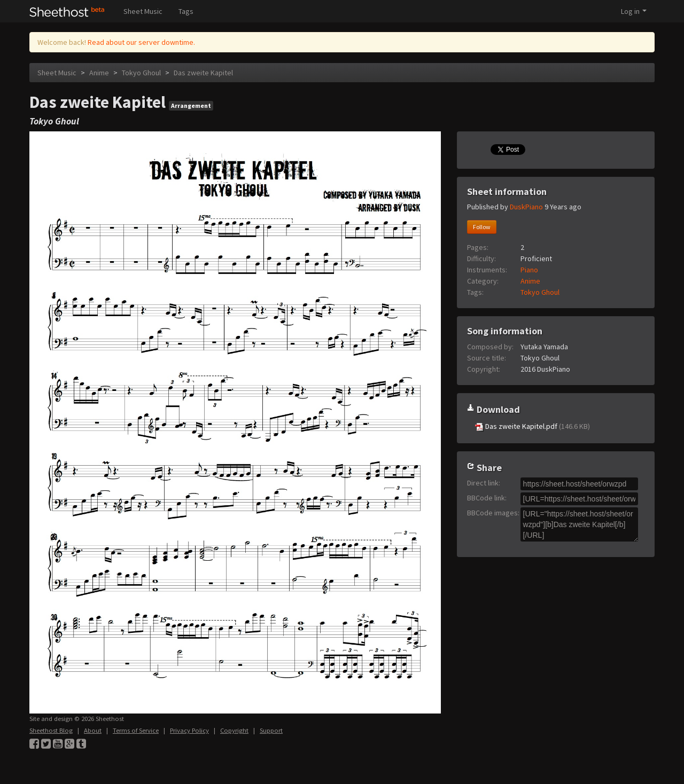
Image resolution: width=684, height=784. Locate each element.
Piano (529, 270)
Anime (99, 73)
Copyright (234, 730)
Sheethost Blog (51, 730)
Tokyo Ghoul (141, 73)
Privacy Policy (189, 730)
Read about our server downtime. (141, 42)
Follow (482, 227)
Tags (186, 11)
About (93, 730)
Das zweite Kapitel (203, 73)
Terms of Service (136, 730)
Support (271, 730)
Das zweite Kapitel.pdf (533, 426)
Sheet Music (143, 11)
